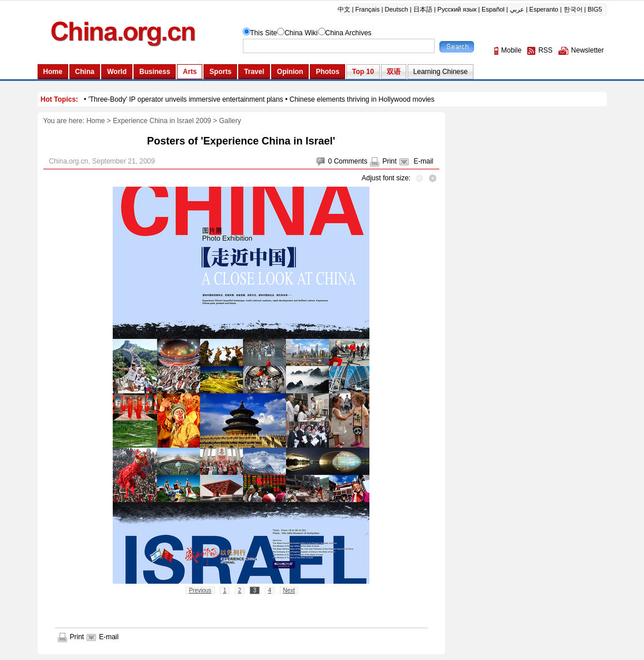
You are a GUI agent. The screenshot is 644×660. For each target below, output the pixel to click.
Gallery (230, 121)
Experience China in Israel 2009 (162, 121)
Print (389, 161)
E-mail (423, 161)
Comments (350, 161)
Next (289, 590)
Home (95, 121)
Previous (200, 590)
